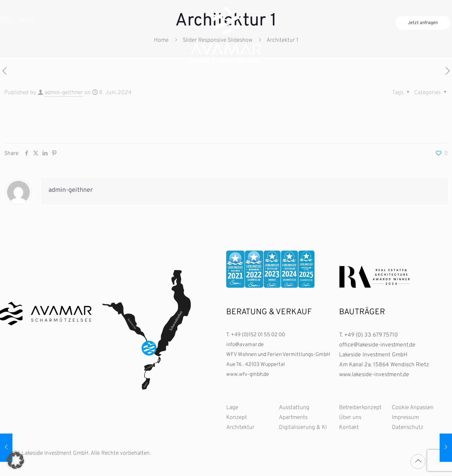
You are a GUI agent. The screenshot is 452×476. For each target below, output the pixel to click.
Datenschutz (408, 428)
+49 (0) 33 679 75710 (371, 335)
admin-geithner (64, 93)
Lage (232, 408)
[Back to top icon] (418, 461)
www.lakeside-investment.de (374, 375)
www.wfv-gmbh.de (248, 375)
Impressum (405, 418)
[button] (16, 460)
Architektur (240, 428)
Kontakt (349, 428)
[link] (270, 269)
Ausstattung (294, 408)
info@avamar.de (245, 345)
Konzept (237, 418)
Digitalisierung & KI (303, 428)
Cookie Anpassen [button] (413, 408)
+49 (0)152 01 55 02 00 (258, 335)
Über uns (350, 418)
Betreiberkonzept (360, 408)
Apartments (293, 418)
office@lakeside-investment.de (377, 345)
